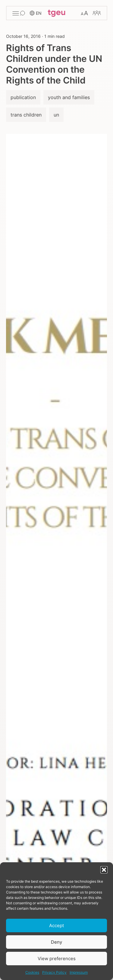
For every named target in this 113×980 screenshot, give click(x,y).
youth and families (69, 97)
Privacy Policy (54, 972)
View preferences (57, 959)
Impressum (79, 972)
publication (23, 97)
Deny (56, 942)
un (56, 115)
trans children (26, 115)
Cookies (32, 972)
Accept (56, 925)
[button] (104, 870)
